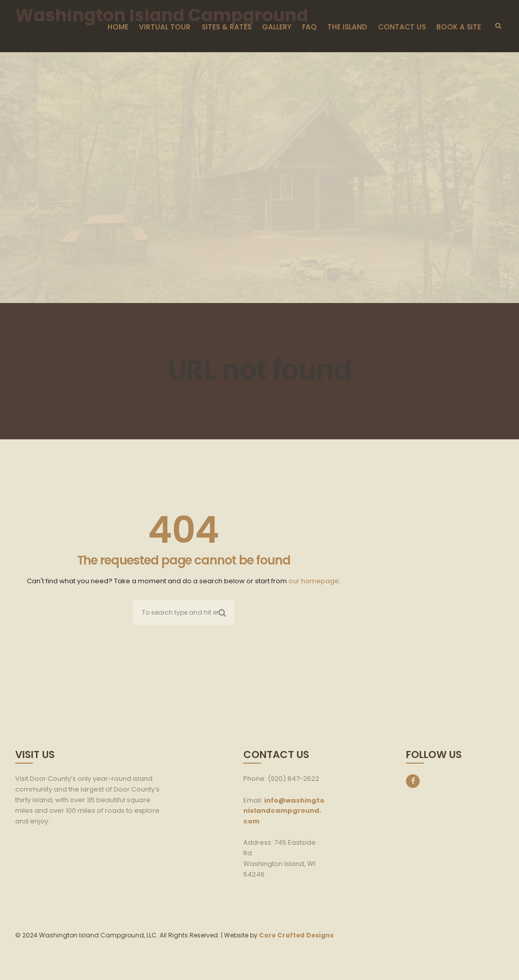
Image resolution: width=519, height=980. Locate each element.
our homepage (314, 581)
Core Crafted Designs (296, 935)
